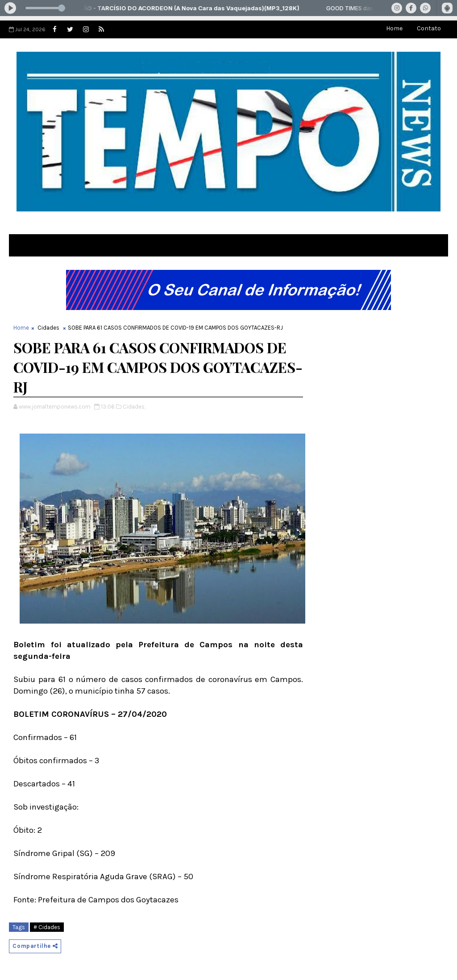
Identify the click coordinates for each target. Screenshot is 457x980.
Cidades (48, 328)
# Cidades (47, 927)
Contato (429, 28)
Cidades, (134, 407)
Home (394, 28)
